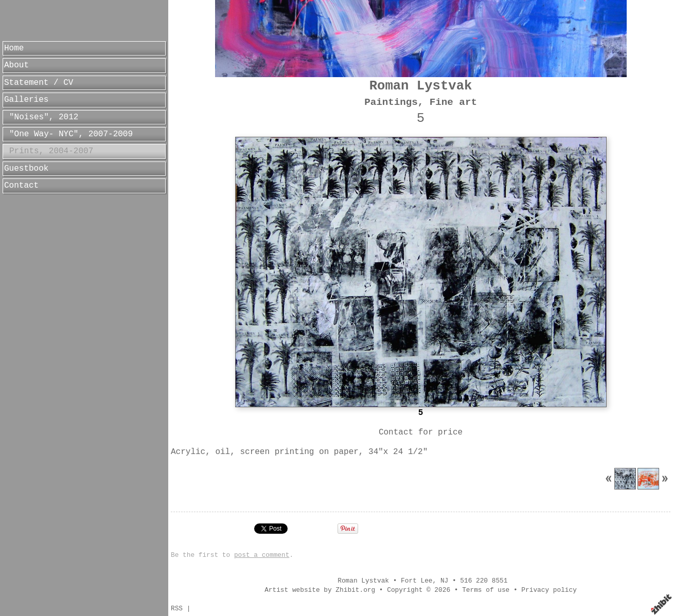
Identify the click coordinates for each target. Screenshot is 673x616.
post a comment (262, 555)
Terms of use (486, 590)
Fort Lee (417, 581)
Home (14, 48)
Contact (21, 186)
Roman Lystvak (421, 86)
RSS (177, 609)
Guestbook (26, 169)
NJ (444, 581)
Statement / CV (39, 83)
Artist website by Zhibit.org (320, 590)
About (16, 65)
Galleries (26, 100)
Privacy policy (549, 590)
